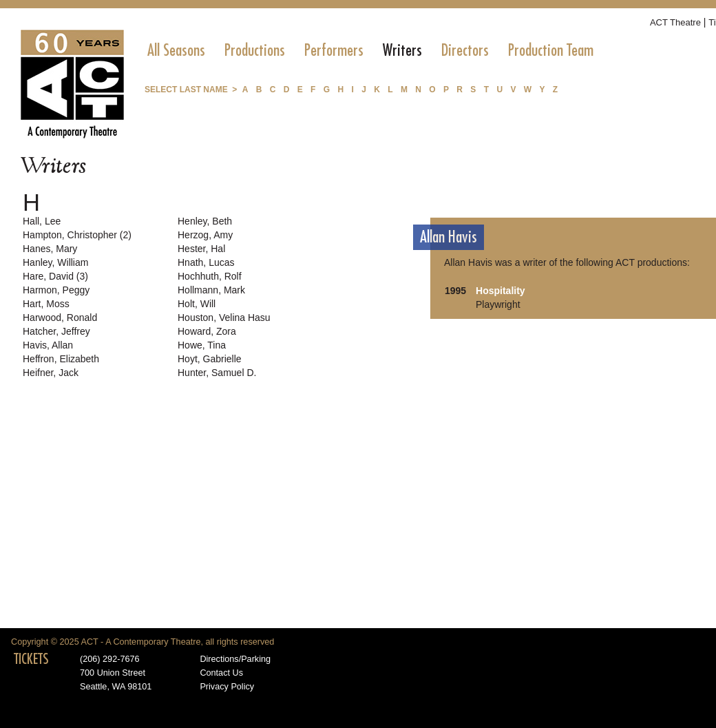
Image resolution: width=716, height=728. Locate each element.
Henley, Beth (205, 221)
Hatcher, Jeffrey (56, 331)
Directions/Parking (235, 659)
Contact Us (221, 673)
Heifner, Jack (51, 373)
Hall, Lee (42, 221)
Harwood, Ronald (60, 318)
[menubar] (370, 50)
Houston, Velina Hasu (224, 318)
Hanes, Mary (50, 249)
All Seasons (176, 50)
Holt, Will (197, 304)
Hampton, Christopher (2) (77, 235)
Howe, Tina (202, 345)
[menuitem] (176, 50)
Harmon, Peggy (56, 290)
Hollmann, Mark (211, 290)
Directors (465, 50)
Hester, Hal (201, 249)
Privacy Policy (227, 687)
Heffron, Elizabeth (61, 359)
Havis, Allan (48, 345)
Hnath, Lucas (206, 262)
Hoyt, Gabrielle (210, 359)
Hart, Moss (46, 304)
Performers (334, 50)
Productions (255, 50)
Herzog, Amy (205, 235)
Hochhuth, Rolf (210, 276)
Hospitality (501, 291)
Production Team (551, 50)
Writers (402, 50)
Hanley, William (55, 262)
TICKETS (31, 659)
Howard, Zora (207, 331)
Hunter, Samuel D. (217, 373)
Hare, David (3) (55, 276)
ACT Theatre (675, 22)
